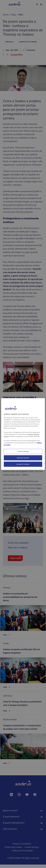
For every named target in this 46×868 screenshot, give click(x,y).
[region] (23, 434)
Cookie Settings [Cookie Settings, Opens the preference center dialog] (23, 451)
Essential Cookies (23, 458)
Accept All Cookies (23, 464)
